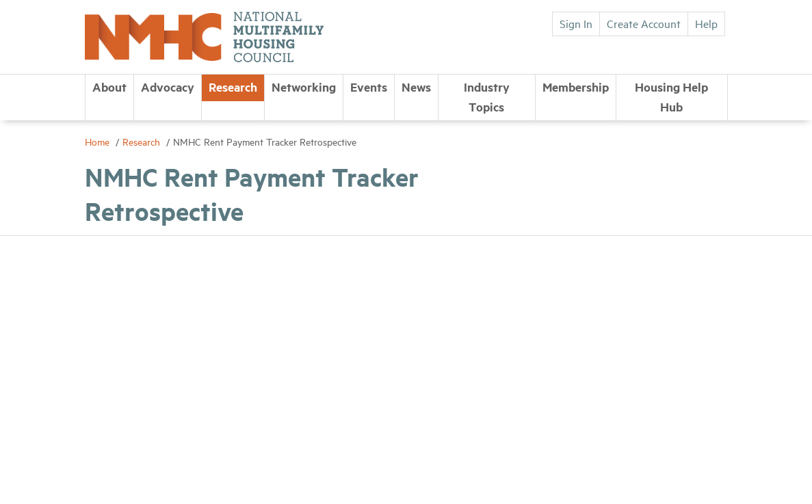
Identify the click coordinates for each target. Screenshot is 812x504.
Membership (576, 87)
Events (369, 87)
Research (233, 87)
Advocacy (168, 87)
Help (706, 23)
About (109, 87)
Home (99, 141)
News (416, 87)
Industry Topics (487, 97)
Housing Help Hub (671, 97)
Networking (304, 87)
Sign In (576, 23)
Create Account (644, 23)
